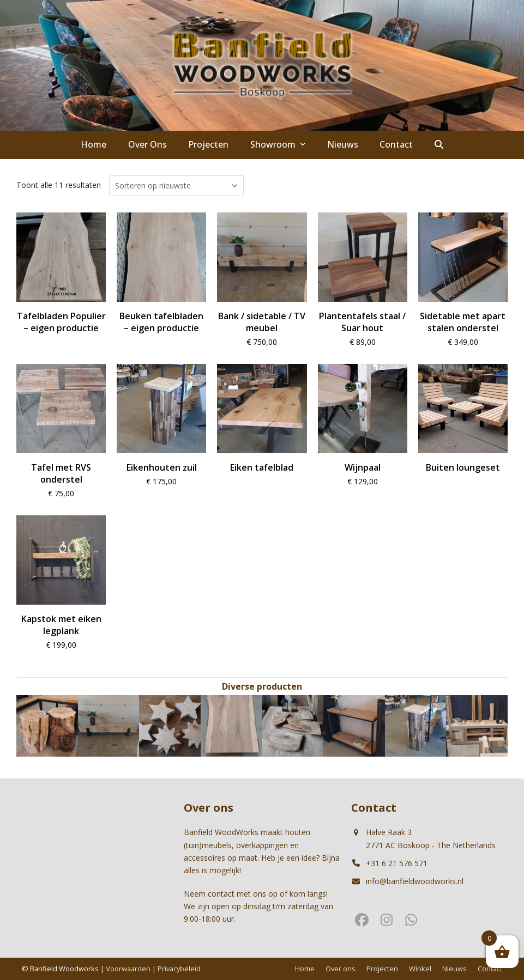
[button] (439, 145)
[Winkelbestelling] (176, 186)
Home (305, 969)
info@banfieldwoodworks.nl (415, 881)
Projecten (382, 969)
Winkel (420, 969)
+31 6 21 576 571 (397, 863)
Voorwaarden (128, 969)
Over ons (341, 969)
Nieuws (454, 969)
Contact (490, 969)
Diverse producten (262, 686)
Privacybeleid (179, 969)
